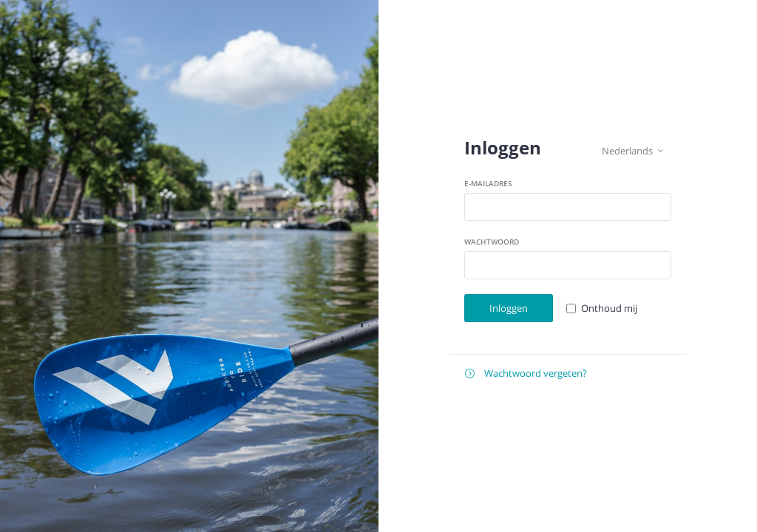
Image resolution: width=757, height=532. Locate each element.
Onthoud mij (609, 308)
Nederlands (632, 151)
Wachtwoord (492, 242)
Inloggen (509, 308)
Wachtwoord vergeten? (526, 374)
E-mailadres (488, 183)
